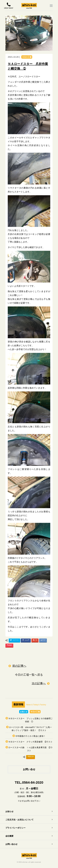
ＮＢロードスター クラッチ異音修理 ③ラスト (30, 742)
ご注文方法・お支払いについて (19, 820)
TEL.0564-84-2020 (29, 782)
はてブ (43, 640)
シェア (25, 641)
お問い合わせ (11, 844)
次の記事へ (39, 683)
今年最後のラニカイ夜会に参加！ (30, 736)
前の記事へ (19, 666)
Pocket (9, 645)
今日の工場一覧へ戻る (29, 675)
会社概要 (9, 836)
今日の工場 (27, 57)
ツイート (14, 641)
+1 (35, 641)
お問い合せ (29, 769)
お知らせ (24, 712)
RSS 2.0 (31, 757)
